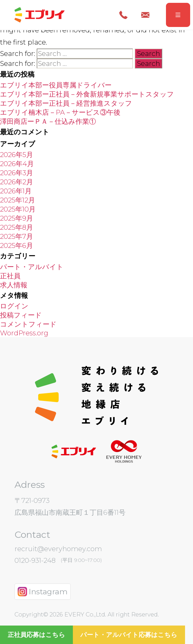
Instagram (42, 592)
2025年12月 (18, 200)
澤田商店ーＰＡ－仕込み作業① (48, 121)
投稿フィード (21, 315)
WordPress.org (24, 333)
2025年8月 (17, 227)
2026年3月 (17, 173)
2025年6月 (17, 245)
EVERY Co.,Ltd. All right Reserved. (111, 614)
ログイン (14, 306)
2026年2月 (17, 182)
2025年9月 (17, 218)
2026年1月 (16, 191)
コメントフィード (28, 324)
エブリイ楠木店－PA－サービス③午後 (60, 112)
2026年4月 (17, 164)
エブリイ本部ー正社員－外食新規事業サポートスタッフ (87, 94)
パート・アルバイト (32, 267)
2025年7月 (17, 236)
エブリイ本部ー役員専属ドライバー (56, 85)
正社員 (10, 276)
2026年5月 (17, 155)
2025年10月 (18, 209)
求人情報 (14, 285)
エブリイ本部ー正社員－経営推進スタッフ (66, 103)
